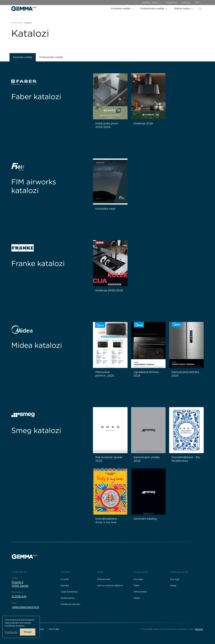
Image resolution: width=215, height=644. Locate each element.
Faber (137, 586)
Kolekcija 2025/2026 (109, 290)
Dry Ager (138, 579)
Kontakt (65, 586)
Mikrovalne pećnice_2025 (105, 374)
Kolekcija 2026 (143, 123)
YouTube (54, 629)
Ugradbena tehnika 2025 (146, 374)
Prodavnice (171, 3)
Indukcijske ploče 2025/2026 (107, 125)
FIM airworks (140, 592)
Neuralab (199, 629)
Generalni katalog (145, 519)
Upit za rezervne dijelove (110, 586)
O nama (65, 579)
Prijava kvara (104, 579)
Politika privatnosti (70, 604)
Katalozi (186, 3)
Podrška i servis (151, 3)
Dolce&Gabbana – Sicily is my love (107, 520)
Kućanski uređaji (122, 9)
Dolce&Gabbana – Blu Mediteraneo (186, 459)
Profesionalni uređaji (154, 9)
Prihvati (28, 632)
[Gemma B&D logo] (24, 9)
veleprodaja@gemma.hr (26, 607)
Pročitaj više (11, 632)
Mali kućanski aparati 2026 (109, 459)
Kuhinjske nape (105, 209)
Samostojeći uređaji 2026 (147, 459)
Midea (137, 598)
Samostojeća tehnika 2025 (185, 374)
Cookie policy (68, 598)
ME (198, 3)
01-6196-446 (19, 596)
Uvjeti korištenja (69, 592)
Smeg (173, 586)
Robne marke (184, 9)
